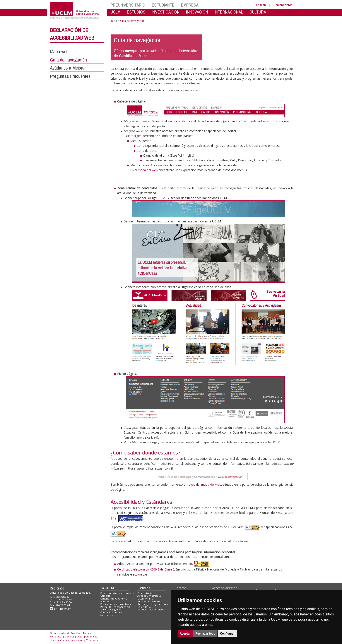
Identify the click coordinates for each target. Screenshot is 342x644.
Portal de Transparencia (115, 607)
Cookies (70, 636)
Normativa (107, 615)
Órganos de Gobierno (114, 599)
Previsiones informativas (116, 604)
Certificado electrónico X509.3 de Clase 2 (146, 569)
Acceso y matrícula (149, 596)
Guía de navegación (68, 60)
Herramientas (283, 5)
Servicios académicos (151, 609)
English (261, 5)
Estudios (144, 588)
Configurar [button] (227, 634)
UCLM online (145, 599)
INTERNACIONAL (229, 12)
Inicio (114, 21)
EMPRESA (190, 5)
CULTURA (258, 12)
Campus (105, 596)
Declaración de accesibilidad (67, 640)
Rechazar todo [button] (205, 634)
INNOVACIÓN (197, 12)
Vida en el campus (149, 601)
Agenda (105, 601)
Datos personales (87, 636)
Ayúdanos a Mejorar (68, 68)
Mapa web (59, 51)
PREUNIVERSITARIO (128, 5)
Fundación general (112, 612)
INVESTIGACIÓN (166, 12)
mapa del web (148, 170)
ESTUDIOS (136, 12)
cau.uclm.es (61, 609)
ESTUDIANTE (163, 5)
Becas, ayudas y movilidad (153, 604)
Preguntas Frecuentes (70, 76)
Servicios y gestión (112, 609)
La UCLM (107, 588)
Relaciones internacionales (117, 593)
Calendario (144, 607)
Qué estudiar (145, 593)
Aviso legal (56, 636)
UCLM (115, 12)
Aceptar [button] (185, 634)
